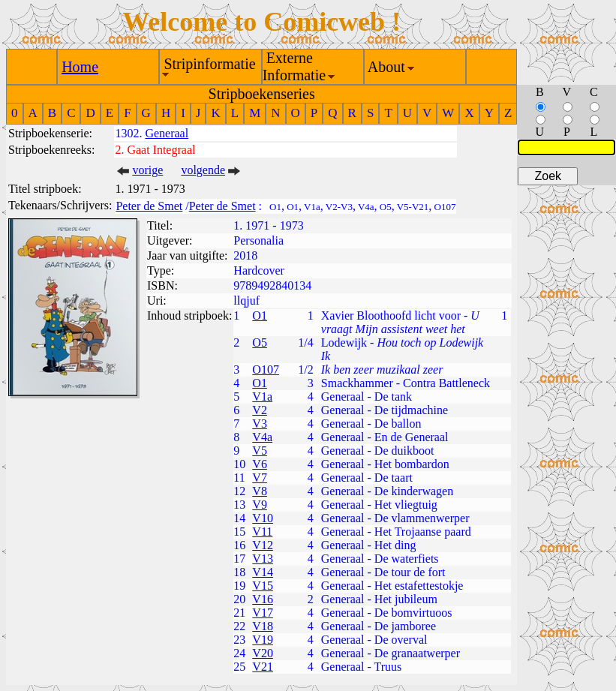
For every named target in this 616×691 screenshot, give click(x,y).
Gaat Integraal (161, 150)
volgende (203, 170)
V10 (263, 518)
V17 (263, 613)
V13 (263, 559)
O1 (260, 315)
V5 (260, 451)
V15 (263, 586)
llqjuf (246, 300)
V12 (263, 545)
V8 (260, 491)
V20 (263, 653)
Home (80, 67)
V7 (260, 478)
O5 (260, 342)
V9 (260, 505)
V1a (262, 397)
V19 (263, 640)
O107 (266, 370)
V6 (260, 464)
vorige (147, 170)
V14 (263, 572)
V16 (263, 599)
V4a (262, 437)
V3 (260, 424)
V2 (260, 410)
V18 (263, 626)
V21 (263, 667)
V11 (262, 532)
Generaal (167, 133)
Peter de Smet (149, 206)
